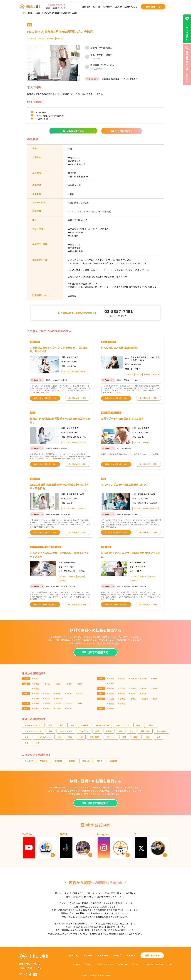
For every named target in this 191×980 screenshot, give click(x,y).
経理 (124, 737)
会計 (61, 725)
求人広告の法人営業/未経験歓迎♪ (120, 348)
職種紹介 (117, 955)
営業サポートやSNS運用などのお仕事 (122, 418)
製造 (97, 731)
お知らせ (118, 7)
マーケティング (66, 731)
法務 (70, 737)
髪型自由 (113, 761)
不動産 (109, 731)
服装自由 (58, 761)
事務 (121, 731)
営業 (27, 737)
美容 (158, 737)
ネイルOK (29, 761)
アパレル (151, 725)
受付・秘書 (161, 731)
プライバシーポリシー (104, 964)
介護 (27, 743)
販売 (51, 725)
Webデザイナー (102, 725)
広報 (81, 737)
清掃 (50, 731)
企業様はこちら (131, 7)
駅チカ (100, 761)
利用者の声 (107, 7)
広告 (59, 737)
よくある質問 (74, 964)
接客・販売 (94, 737)
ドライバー (111, 737)
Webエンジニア (123, 725)
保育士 (136, 737)
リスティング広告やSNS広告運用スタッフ (125, 484)
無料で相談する (152, 955)
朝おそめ (86, 761)
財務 (138, 725)
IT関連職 (85, 725)
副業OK (72, 761)
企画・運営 (145, 731)
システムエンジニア (33, 731)
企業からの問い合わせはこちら (159, 964)
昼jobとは (86, 7)
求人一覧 (96, 7)
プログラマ (84, 731)
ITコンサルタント (43, 737)
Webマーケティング (33, 725)
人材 (132, 731)
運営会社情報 (122, 964)
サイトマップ (137, 964)
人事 (72, 725)
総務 (148, 737)
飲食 (37, 743)
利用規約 (87, 964)
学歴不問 (44, 761)
